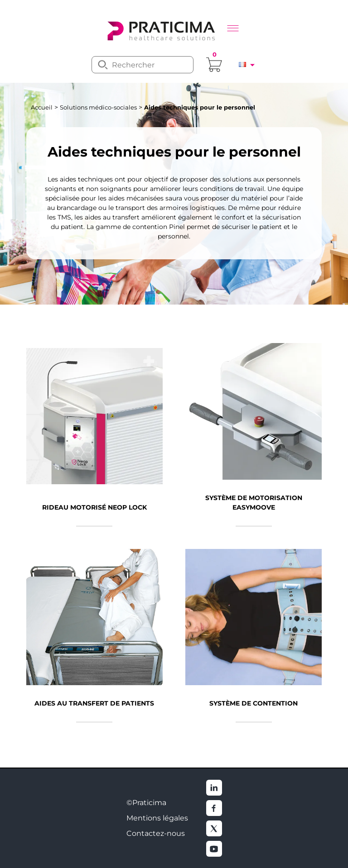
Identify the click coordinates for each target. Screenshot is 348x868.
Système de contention (254, 703)
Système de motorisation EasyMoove (254, 503)
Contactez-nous (156, 833)
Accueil (42, 107)
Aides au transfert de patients (94, 703)
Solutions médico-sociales (98, 107)
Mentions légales (157, 818)
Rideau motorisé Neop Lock (94, 507)
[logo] (160, 30)
